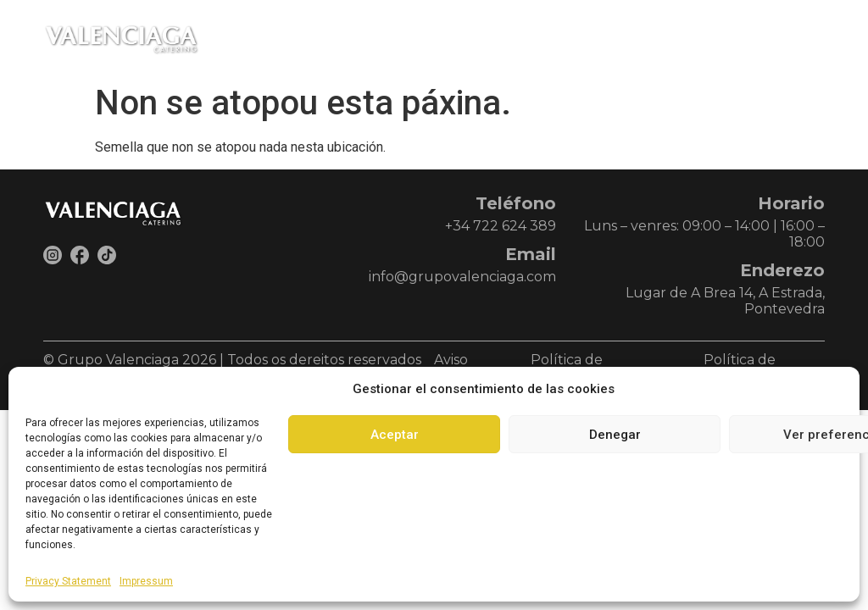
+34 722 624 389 (501, 226)
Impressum (146, 581)
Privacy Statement (68, 581)
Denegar (615, 435)
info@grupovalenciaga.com (462, 277)
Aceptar (395, 435)
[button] (808, 38)
